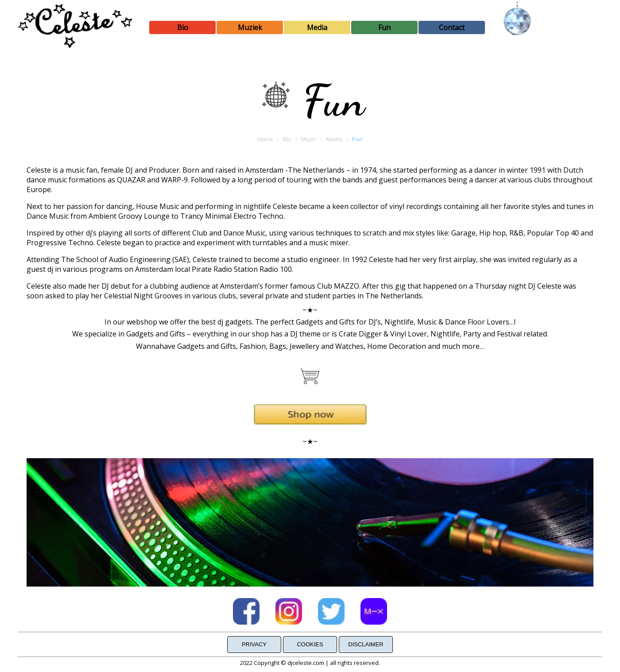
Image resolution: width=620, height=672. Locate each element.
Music (309, 139)
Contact (452, 27)
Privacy (254, 644)
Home (265, 139)
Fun (384, 27)
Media (317, 27)
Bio (183, 27)
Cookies (310, 644)
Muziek (250, 27)
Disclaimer (366, 644)
